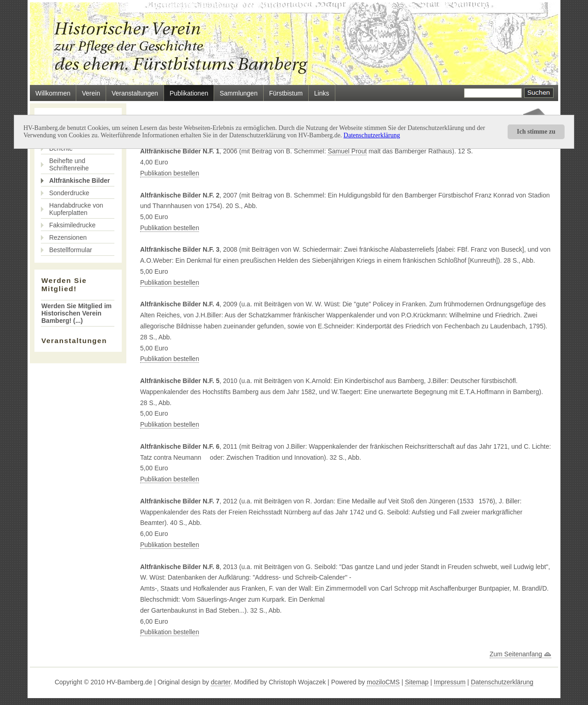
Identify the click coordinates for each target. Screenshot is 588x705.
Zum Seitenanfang (520, 654)
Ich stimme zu (536, 132)
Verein (91, 93)
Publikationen (189, 93)
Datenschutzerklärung (372, 135)
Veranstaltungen (135, 93)
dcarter (221, 682)
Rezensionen (68, 237)
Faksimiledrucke (72, 225)
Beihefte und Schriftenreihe (69, 164)
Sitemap (416, 682)
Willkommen (53, 93)
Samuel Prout (347, 151)
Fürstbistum (286, 93)
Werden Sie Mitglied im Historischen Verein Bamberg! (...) (76, 313)
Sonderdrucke (69, 193)
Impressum (449, 682)
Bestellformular (71, 250)
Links (322, 93)
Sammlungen (239, 93)
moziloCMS (383, 682)
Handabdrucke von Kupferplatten (76, 209)
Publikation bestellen (170, 173)
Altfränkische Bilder (79, 180)
